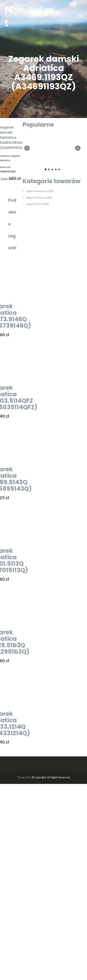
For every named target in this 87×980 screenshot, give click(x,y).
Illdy (28, 777)
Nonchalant (29, 16)
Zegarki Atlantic (39, 197)
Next (78, 148)
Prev (27, 148)
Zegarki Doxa (37, 204)
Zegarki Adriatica (40, 191)
